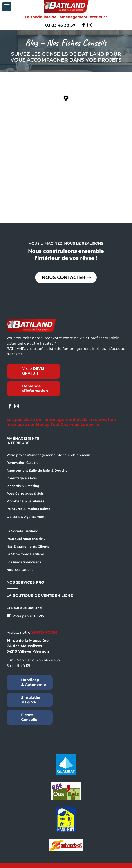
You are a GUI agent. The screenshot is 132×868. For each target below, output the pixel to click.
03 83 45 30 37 (60, 25)
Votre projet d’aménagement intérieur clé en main (48, 455)
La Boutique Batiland (24, 608)
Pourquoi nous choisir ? (26, 539)
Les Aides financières (24, 562)
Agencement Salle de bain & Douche (37, 471)
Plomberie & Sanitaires (25, 501)
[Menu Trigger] (7, 7)
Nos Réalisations (20, 570)
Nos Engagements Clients (28, 546)
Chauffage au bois (22, 478)
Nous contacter (64, 277)
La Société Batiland (22, 531)
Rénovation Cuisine (22, 463)
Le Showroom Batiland (25, 554)
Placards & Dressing (23, 486)
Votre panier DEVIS (25, 616)
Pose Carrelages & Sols (25, 493)
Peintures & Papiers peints (28, 509)
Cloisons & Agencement (26, 517)
